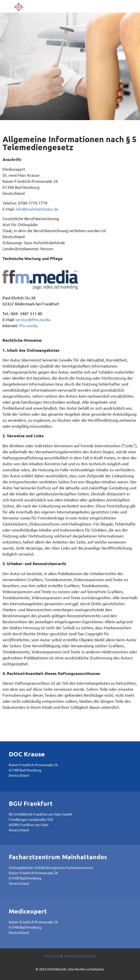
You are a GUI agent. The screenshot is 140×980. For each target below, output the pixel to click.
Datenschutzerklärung (80, 956)
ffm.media (28, 325)
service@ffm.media (33, 319)
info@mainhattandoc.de (37, 209)
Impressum (52, 956)
